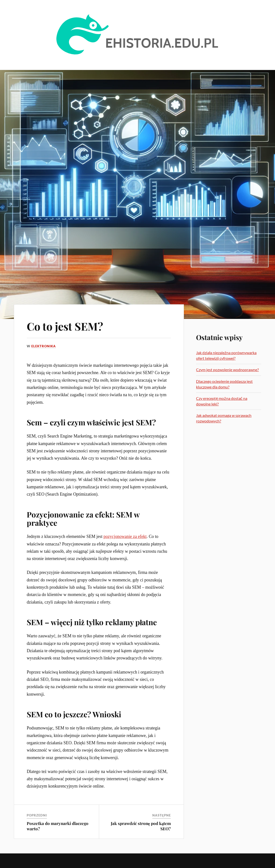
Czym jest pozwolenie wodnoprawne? (227, 370)
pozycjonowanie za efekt (125, 536)
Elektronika (44, 346)
